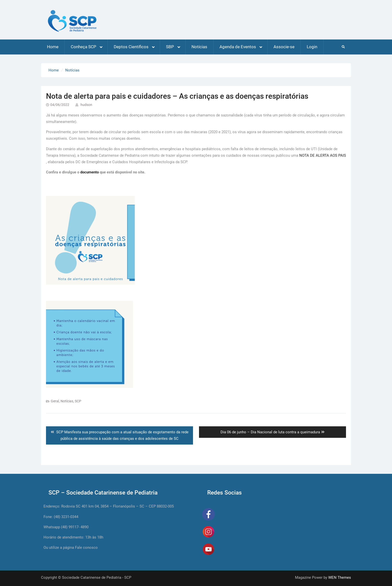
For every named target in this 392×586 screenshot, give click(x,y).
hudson (86, 105)
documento (89, 172)
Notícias (199, 47)
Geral (55, 401)
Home (53, 47)
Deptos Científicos (131, 47)
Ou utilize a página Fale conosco (71, 548)
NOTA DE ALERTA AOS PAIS (323, 155)
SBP (170, 47)
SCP (78, 401)
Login (312, 47)
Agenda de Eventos (238, 47)
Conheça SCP (83, 47)
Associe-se (284, 47)
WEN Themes (340, 578)
